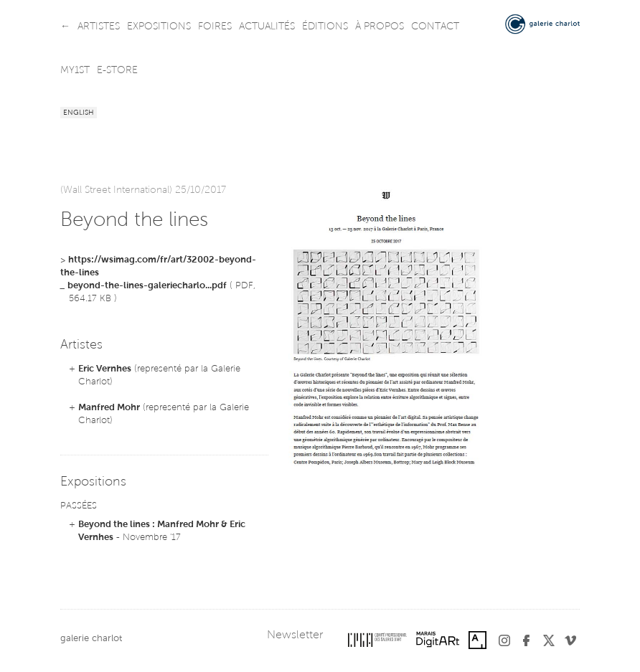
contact (435, 27)
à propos (380, 27)
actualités (267, 27)
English (79, 113)
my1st (75, 71)
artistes (99, 27)
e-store (117, 71)
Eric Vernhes (105, 369)
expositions (159, 27)
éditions (325, 27)
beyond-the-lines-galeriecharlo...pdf (147, 286)
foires (215, 27)
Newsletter (295, 635)
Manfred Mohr (109, 408)
